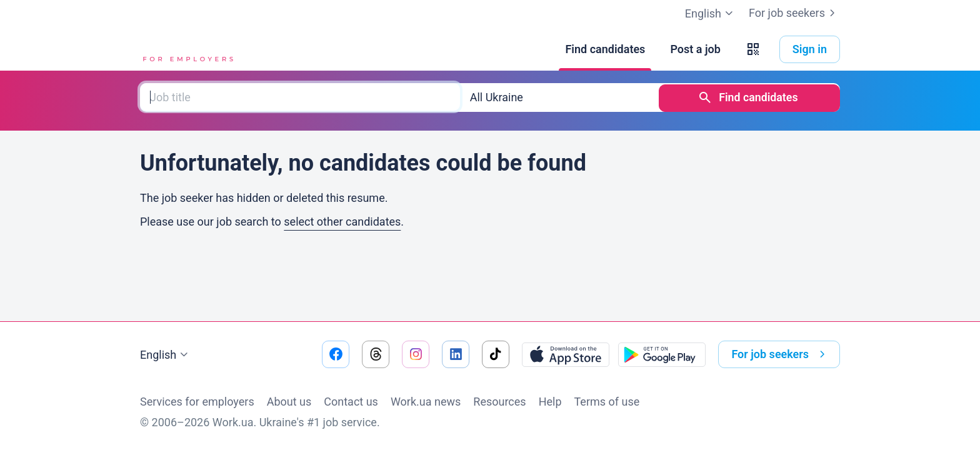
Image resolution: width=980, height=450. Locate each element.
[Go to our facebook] (336, 354)
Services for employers (197, 402)
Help (550, 402)
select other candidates (342, 220)
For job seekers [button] (781, 354)
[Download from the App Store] (566, 354)
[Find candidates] (605, 49)
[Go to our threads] (376, 354)
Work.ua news (426, 402)
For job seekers (794, 13)
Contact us (351, 402)
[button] (753, 49)
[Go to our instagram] (416, 354)
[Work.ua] (187, 49)
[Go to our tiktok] (496, 354)
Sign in (810, 49)
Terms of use (607, 402)
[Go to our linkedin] (456, 354)
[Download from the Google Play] (662, 354)
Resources (499, 402)
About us (289, 402)
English (166, 355)
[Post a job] (695, 49)
